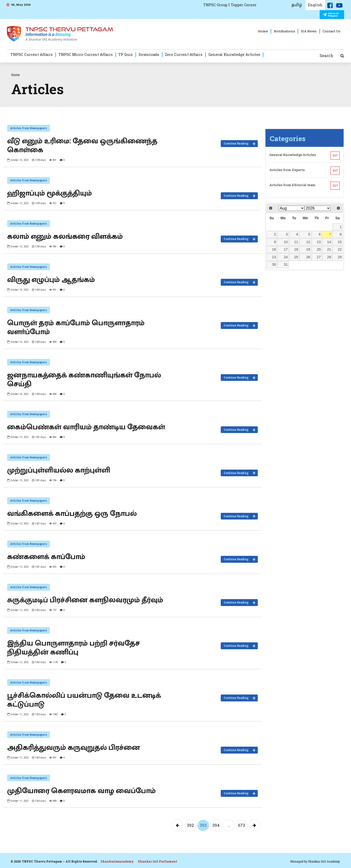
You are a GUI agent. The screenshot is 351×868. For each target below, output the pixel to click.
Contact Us (331, 31)
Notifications (285, 31)
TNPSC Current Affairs (32, 54)
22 (340, 249)
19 (308, 249)
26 (308, 257)
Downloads (149, 54)
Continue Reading (236, 143)
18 (296, 249)
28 (329, 257)
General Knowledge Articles (234, 54)
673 (241, 825)
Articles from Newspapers (29, 128)
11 (296, 242)
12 (308, 242)
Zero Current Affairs (184, 54)
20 (319, 249)
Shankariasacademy (117, 861)
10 (286, 242)
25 (296, 257)
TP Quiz (126, 54)
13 (319, 242)
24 (286, 257)
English (315, 5)
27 (319, 257)
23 (274, 257)
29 (340, 257)
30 (274, 264)
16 (274, 249)
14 (329, 242)
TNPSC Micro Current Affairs (86, 54)
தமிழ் (297, 5)
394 (216, 825)
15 (340, 242)
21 (329, 249)
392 (190, 825)
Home (263, 31)
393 (203, 825)
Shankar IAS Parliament (158, 861)
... (229, 825)
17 (286, 249)
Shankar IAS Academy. (324, 861)
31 (286, 264)
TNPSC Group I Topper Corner (230, 5)
